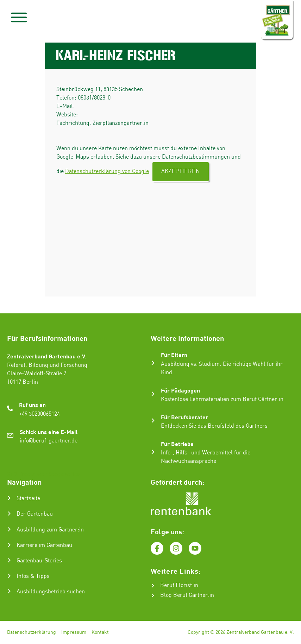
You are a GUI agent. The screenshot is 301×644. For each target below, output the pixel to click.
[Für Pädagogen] (153, 394)
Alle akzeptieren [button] (204, 583)
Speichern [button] (204, 602)
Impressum (74, 632)
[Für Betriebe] (153, 452)
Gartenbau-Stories (39, 561)
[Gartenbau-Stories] (9, 560)
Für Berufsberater (184, 417)
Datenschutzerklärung (32, 632)
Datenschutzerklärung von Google (107, 171)
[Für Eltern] (153, 363)
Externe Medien (245, 560)
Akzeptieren (181, 171)
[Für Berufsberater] (153, 420)
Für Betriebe (177, 444)
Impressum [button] (237, 632)
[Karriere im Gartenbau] (9, 545)
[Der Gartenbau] (9, 514)
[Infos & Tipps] (9, 576)
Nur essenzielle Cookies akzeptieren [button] (204, 616)
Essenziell (153, 560)
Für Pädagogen (180, 390)
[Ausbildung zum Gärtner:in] (9, 529)
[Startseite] (9, 498)
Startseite (28, 499)
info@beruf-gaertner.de (49, 441)
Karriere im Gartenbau (44, 545)
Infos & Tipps (33, 576)
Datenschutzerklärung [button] (207, 632)
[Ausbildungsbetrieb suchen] (9, 591)
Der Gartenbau (35, 514)
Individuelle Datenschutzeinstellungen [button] (204, 624)
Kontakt (100, 632)
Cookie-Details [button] (174, 632)
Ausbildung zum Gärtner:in (50, 530)
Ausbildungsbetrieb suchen (51, 592)
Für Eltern (174, 355)
